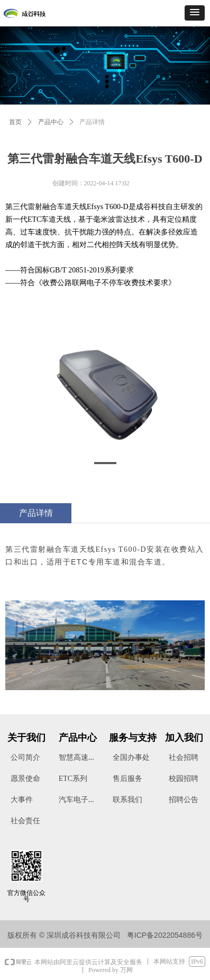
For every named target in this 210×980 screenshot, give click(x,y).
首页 (15, 122)
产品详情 (92, 122)
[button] (195, 13)
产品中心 (51, 122)
